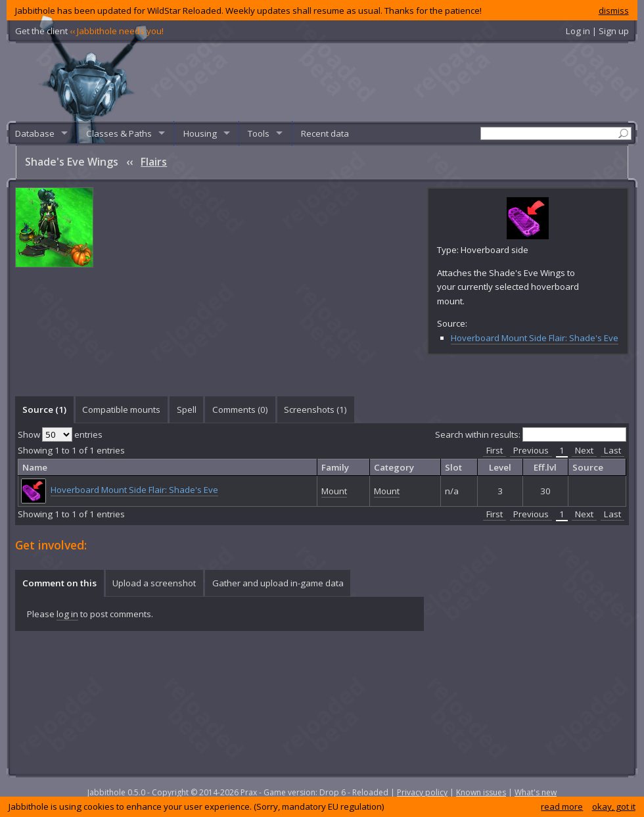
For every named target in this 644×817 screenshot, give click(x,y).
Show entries (60, 434)
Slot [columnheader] (453, 467)
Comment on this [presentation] (59, 583)
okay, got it (614, 806)
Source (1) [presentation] (44, 409)
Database (35, 133)
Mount (334, 491)
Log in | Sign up (597, 31)
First (494, 450)
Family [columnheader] (335, 467)
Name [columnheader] (35, 467)
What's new (536, 792)
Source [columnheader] (588, 467)
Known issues (481, 792)
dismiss (614, 11)
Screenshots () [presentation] (315, 409)
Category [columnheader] (394, 467)
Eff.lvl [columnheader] (545, 467)
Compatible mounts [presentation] (121, 409)
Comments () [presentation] (240, 409)
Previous (531, 450)
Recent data (325, 133)
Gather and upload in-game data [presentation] (278, 583)
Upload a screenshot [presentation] (154, 583)
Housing (200, 133)
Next (584, 450)
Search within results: (531, 434)
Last (612, 450)
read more (562, 806)
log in (67, 614)
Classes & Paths (119, 133)
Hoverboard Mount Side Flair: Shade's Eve (535, 338)
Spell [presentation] (187, 409)
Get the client (89, 31)
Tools (259, 133)
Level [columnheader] (500, 467)
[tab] (44, 409)
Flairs (154, 162)
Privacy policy (422, 792)
